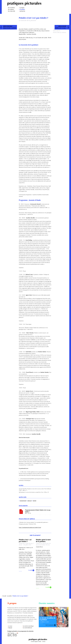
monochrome (23, 501)
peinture (30, 501)
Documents (57, 31)
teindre (35, 501)
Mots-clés (56, 29)
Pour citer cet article (60, 33)
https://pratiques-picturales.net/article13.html (30, 528)
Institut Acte (22, 634)
